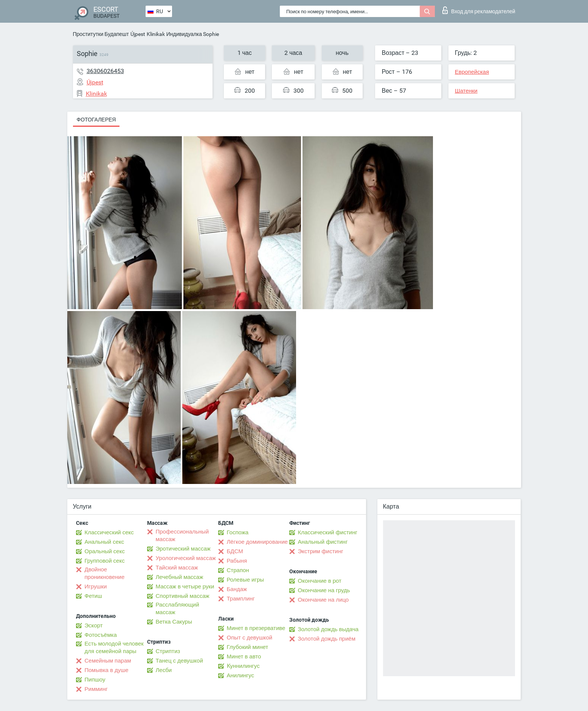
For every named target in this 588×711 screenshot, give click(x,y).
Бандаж (237, 589)
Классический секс (109, 532)
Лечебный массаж (180, 577)
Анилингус (240, 675)
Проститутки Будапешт (101, 34)
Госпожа (238, 532)
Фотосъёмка (101, 635)
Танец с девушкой (179, 661)
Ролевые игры (246, 580)
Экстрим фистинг (321, 551)
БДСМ (235, 551)
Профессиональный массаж (182, 535)
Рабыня (237, 561)
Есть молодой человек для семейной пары (114, 647)
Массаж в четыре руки (185, 587)
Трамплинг (241, 599)
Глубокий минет (248, 647)
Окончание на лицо (323, 600)
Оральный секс (105, 551)
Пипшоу (95, 680)
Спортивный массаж (183, 596)
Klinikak (156, 34)
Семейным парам (108, 661)
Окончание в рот (320, 581)
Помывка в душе (107, 670)
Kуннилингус (243, 666)
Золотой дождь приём (327, 639)
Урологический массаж (186, 558)
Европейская (472, 72)
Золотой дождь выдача (328, 629)
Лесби (164, 670)
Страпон (238, 570)
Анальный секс (105, 542)
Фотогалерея (96, 120)
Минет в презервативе (256, 628)
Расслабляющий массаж (178, 608)
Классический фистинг (328, 532)
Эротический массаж (183, 549)
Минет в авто (244, 657)
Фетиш (94, 596)
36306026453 (105, 71)
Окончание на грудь (324, 590)
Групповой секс (105, 561)
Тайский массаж (177, 568)
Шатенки (466, 91)
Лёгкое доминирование (257, 542)
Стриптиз (168, 651)
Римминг (96, 689)
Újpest (138, 34)
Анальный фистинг (323, 542)
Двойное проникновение (105, 573)
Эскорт (94, 625)
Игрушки (96, 587)
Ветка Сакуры (174, 622)
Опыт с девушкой (250, 638)
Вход (479, 10)
